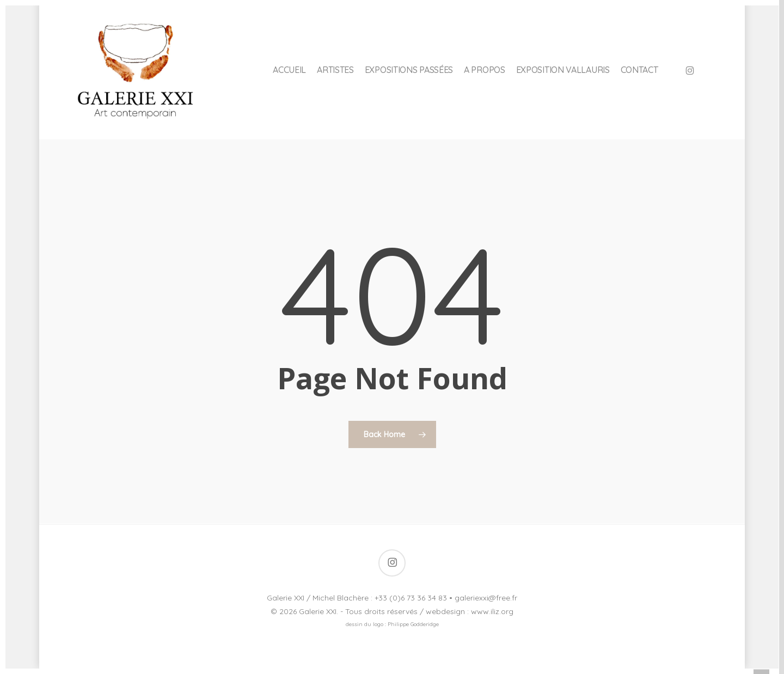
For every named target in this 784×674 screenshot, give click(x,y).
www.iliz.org (492, 611)
